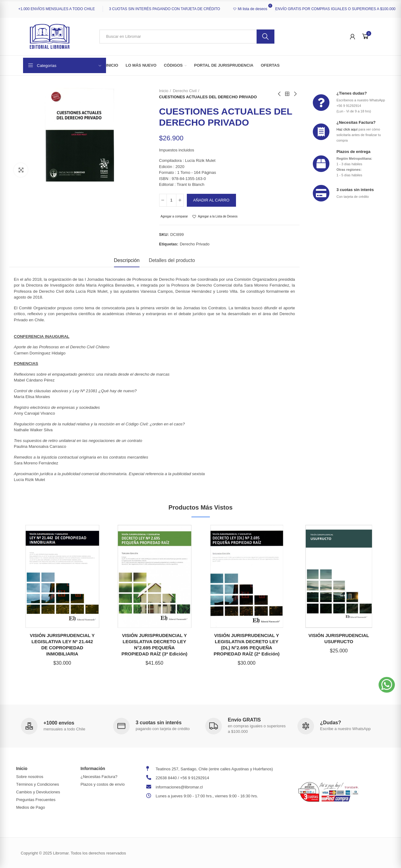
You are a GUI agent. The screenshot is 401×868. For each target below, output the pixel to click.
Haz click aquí (347, 129)
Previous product (280, 94)
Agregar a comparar (174, 216)
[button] (387, 685)
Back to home (287, 94)
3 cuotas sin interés (355, 190)
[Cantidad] (171, 200)
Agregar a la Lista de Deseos (218, 216)
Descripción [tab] (127, 260)
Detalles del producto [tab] (172, 260)
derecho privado (195, 244)
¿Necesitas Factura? (356, 122)
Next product (295, 94)
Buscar (265, 37)
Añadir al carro (211, 200)
